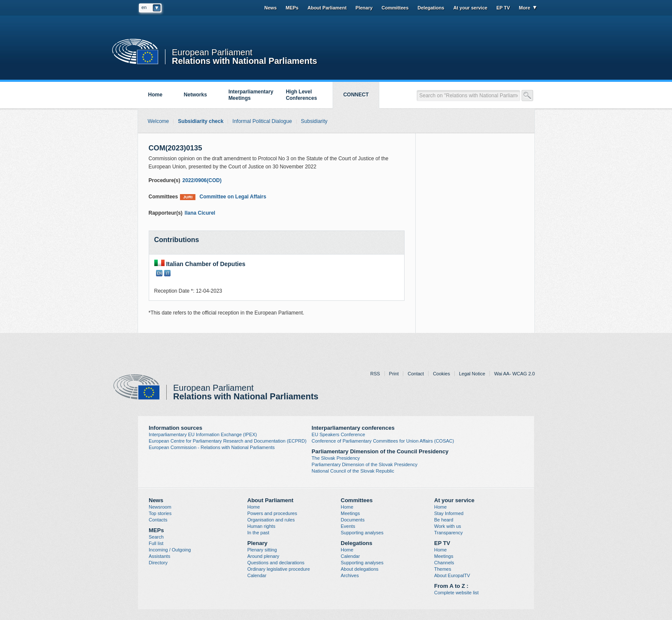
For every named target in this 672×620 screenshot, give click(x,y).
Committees (395, 8)
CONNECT (356, 95)
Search (156, 537)
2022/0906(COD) (202, 180)
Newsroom (160, 507)
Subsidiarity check (201, 121)
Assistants (159, 556)
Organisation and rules (271, 520)
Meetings (350, 513)
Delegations (431, 8)
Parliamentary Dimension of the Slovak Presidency (364, 464)
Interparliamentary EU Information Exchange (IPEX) (203, 434)
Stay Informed (449, 513)
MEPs (292, 8)
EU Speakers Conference (338, 434)
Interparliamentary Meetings (251, 95)
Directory (158, 563)
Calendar (257, 575)
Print (394, 374)
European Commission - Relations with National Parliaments (212, 447)
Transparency (448, 533)
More (525, 8)
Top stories (160, 513)
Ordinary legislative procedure (279, 569)
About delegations (360, 569)
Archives (350, 575)
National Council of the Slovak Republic (353, 471)
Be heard (444, 520)
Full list (156, 543)
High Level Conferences (301, 95)
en (144, 7)
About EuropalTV (452, 575)
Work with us (448, 526)
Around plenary (263, 556)
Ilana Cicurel (200, 213)
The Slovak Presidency (336, 458)
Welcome (159, 121)
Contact (416, 374)
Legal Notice (472, 374)
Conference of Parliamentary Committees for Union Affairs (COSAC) (383, 441)
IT (167, 273)
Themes (443, 569)
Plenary (364, 8)
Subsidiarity (314, 121)
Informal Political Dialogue (262, 121)
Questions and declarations (276, 563)
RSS (375, 374)
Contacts (158, 520)
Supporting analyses (362, 533)
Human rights (261, 526)
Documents (353, 520)
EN (159, 273)
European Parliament (212, 52)
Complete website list (456, 593)
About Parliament (327, 8)
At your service (470, 8)
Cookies (441, 374)
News (271, 8)
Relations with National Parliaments (244, 60)
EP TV (503, 8)
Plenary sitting (262, 550)
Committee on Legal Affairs (223, 197)
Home (155, 95)
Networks (195, 95)
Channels (444, 563)
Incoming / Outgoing (170, 550)
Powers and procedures (272, 513)
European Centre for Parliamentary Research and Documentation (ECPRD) (228, 441)
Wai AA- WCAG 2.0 (514, 374)
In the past (258, 533)
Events (348, 526)
